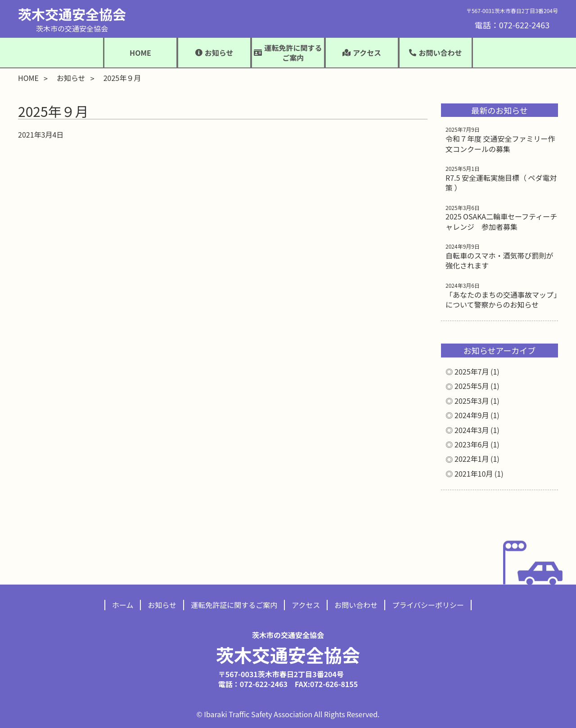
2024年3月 (472, 430)
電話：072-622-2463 (512, 25)
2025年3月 (472, 401)
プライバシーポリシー (428, 605)
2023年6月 (472, 444)
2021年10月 (474, 473)
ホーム (123, 605)
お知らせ (71, 78)
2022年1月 (472, 459)
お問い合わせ (356, 605)
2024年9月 (472, 415)
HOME (140, 53)
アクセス (306, 605)
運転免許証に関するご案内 (234, 605)
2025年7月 (472, 371)
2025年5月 (472, 386)
